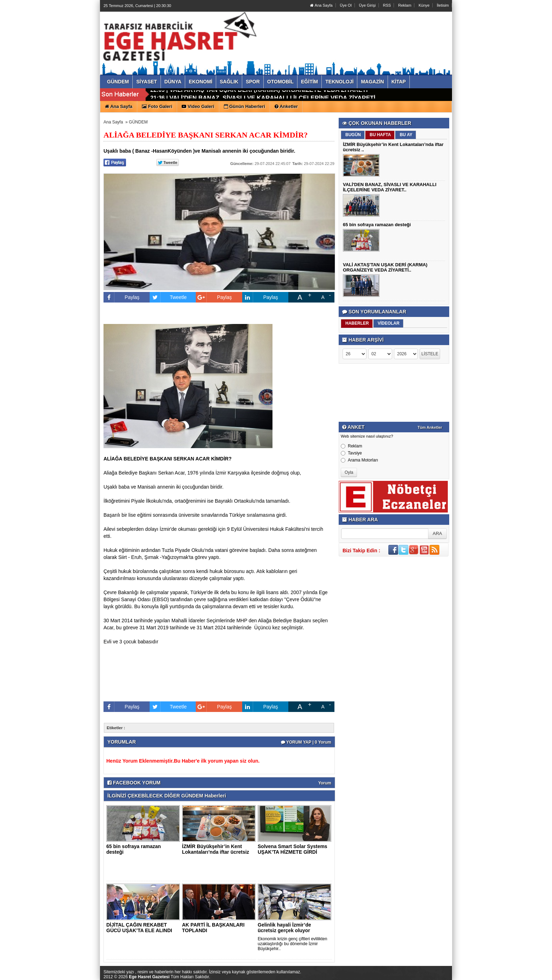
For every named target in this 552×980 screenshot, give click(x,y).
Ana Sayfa (321, 5)
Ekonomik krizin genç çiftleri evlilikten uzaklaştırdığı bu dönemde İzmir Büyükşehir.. (292, 944)
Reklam (405, 5)
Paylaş (121, 297)
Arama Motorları (359, 460)
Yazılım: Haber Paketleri (410, 974)
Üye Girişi (367, 5)
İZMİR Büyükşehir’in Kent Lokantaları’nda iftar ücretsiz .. (216, 852)
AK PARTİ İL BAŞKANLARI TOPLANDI (213, 928)
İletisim (443, 5)
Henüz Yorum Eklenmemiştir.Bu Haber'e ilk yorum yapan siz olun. (183, 761)
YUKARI (515, 970)
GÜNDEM (138, 122)
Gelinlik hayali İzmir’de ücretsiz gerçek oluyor (284, 928)
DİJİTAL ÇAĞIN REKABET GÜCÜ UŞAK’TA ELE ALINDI (139, 928)
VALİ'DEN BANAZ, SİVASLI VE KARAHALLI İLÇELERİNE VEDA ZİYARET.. (390, 187)
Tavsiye (351, 453)
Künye (424, 5)
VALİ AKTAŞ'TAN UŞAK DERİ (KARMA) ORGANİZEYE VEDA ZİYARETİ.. (385, 267)
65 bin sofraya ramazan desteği (134, 849)
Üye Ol (346, 5)
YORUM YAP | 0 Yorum (306, 742)
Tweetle (168, 297)
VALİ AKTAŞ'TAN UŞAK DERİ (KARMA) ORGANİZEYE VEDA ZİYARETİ (268, 95)
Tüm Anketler (430, 427)
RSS (387, 5)
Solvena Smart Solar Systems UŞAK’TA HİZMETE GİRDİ (293, 849)
